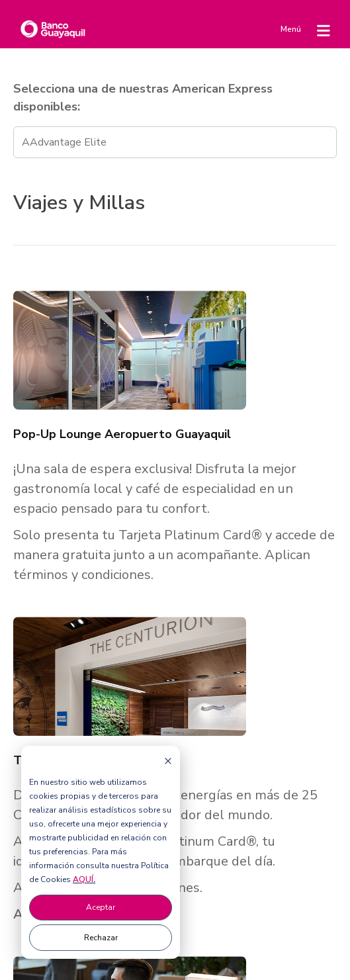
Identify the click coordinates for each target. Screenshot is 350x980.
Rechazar (101, 938)
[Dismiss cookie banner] (168, 761)
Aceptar (101, 907)
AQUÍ (83, 879)
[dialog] (101, 852)
